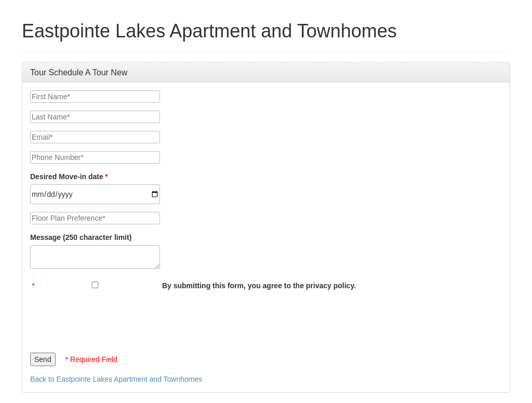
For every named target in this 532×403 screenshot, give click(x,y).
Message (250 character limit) (81, 237)
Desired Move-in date (67, 177)
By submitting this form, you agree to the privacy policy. (259, 286)
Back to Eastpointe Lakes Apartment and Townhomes (116, 379)
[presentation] (109, 319)
